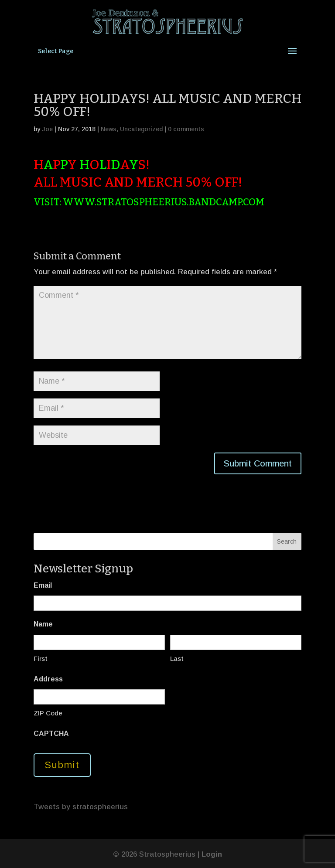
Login (212, 854)
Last (177, 659)
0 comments (186, 129)
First (41, 659)
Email (43, 585)
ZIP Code (48, 713)
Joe (47, 129)
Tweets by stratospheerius (81, 807)
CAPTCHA (51, 734)
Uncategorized (141, 129)
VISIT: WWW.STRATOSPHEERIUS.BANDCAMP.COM (149, 202)
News (109, 129)
